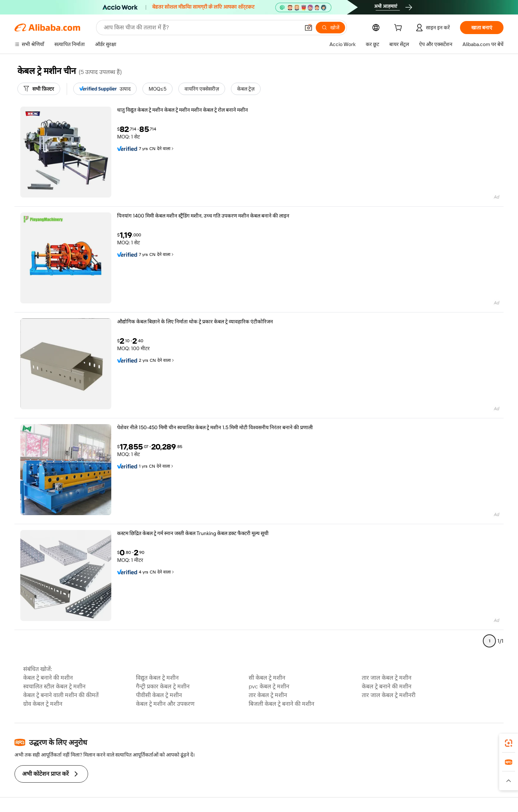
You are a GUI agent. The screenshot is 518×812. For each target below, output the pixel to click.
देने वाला (166, 149)
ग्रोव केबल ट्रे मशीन (43, 704)
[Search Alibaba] (201, 28)
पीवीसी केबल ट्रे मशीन (159, 695)
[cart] (399, 29)
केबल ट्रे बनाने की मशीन (48, 678)
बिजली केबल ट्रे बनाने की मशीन (281, 704)
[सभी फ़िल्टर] (39, 89)
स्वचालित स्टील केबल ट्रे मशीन (54, 686)
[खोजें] (330, 28)
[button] (308, 28)
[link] (509, 743)
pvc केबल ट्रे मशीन (269, 686)
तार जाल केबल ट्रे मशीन (387, 678)
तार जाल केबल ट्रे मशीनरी (389, 695)
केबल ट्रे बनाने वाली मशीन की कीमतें (61, 695)
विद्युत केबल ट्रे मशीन (157, 678)
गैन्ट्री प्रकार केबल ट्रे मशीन (163, 686)
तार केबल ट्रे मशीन (268, 695)
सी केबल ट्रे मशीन (267, 678)
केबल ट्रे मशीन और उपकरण (165, 704)
